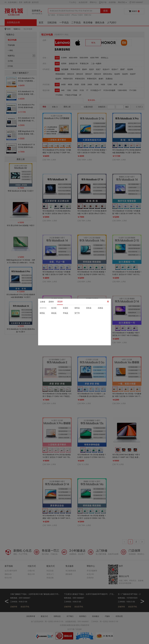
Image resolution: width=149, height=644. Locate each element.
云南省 (42, 302)
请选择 (60, 302)
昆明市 (51, 302)
